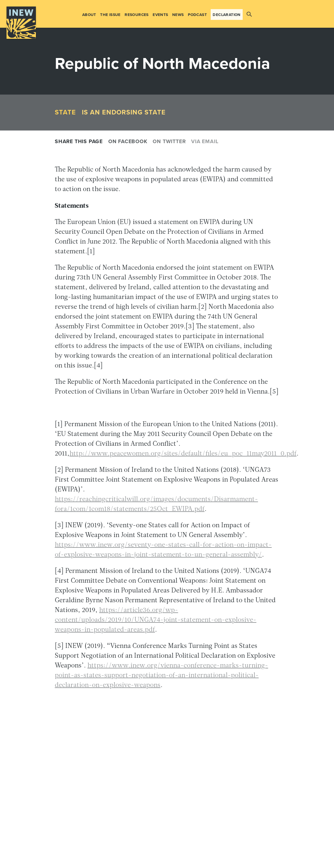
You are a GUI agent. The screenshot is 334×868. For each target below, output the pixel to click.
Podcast (197, 15)
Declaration (227, 15)
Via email (205, 142)
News (178, 15)
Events (160, 15)
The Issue (110, 15)
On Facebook (128, 142)
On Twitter (169, 142)
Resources (137, 15)
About (89, 15)
